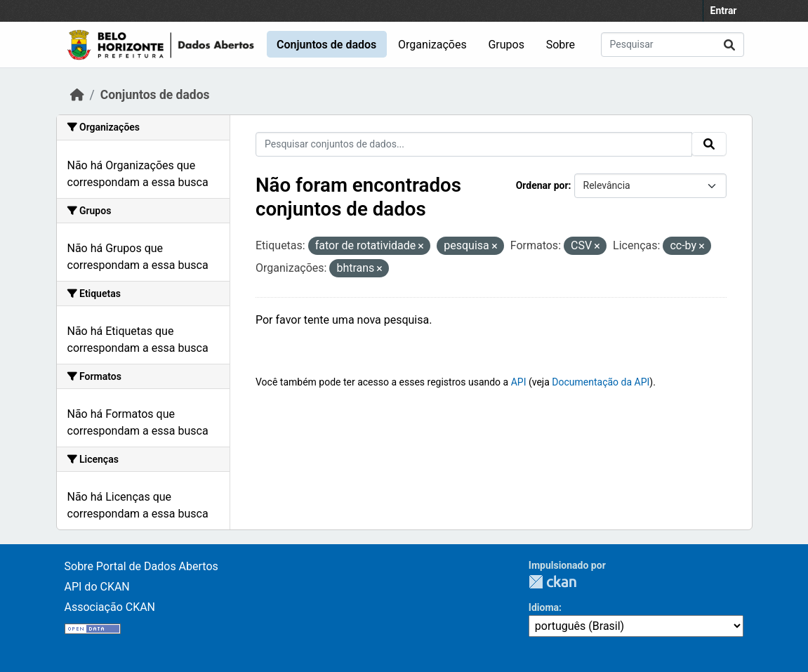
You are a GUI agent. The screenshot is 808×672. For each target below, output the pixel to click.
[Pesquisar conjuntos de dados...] (673, 45)
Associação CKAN (110, 607)
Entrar (724, 11)
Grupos (506, 45)
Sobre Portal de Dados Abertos (141, 566)
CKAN (552, 582)
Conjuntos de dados (326, 45)
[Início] (77, 95)
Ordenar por (542, 185)
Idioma (544, 607)
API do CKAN (97, 587)
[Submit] (729, 45)
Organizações (432, 45)
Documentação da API (601, 382)
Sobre (561, 45)
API (519, 382)
